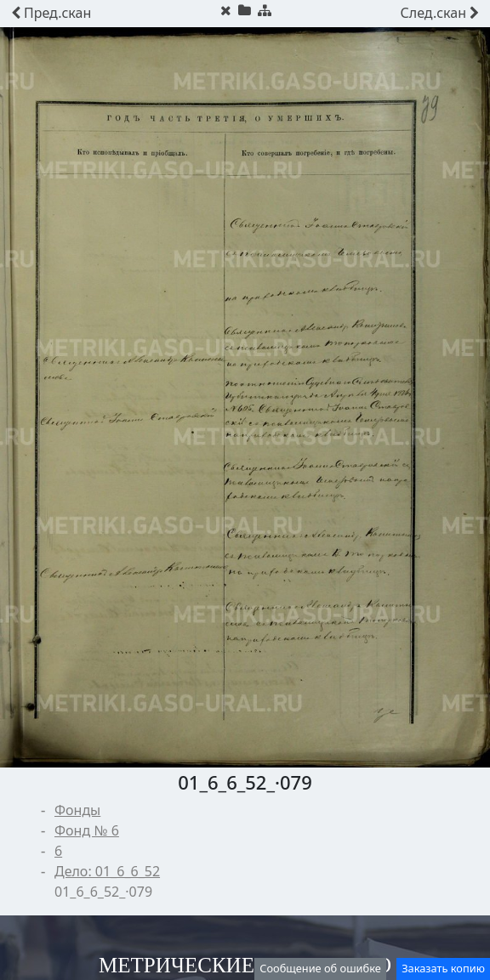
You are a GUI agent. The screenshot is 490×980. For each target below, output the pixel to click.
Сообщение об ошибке (320, 968)
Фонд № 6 (87, 830)
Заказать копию (443, 968)
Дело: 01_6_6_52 (107, 871)
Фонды (77, 810)
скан (51, 13)
